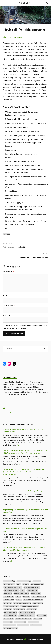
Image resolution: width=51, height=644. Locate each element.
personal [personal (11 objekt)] (38, 603)
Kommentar (8, 272)
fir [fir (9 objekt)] (19, 584)
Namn (6, 296)
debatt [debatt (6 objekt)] (37, 581)
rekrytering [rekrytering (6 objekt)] (19, 609)
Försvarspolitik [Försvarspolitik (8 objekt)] (11, 590)
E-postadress (9, 306)
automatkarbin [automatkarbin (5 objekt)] (24, 581)
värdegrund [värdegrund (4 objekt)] (23, 625)
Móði (5, 37)
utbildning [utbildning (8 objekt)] (34, 622)
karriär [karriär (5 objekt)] (8, 594)
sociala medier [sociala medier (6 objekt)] (10, 612)
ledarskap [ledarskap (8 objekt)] (9, 597)
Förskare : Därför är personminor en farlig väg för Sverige (23, 491)
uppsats (7, 234)
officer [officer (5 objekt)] (8, 603)
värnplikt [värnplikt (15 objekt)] (36, 625)
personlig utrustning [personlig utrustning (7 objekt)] (30, 606)
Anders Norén (39, 639)
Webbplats (7, 315)
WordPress (19, 639)
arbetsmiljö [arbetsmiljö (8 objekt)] (9, 581)
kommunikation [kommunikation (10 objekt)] (22, 594)
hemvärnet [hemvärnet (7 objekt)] (32, 590)
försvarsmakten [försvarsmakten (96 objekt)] (32, 587)
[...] (18, 445)
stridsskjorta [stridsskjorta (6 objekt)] (10, 616)
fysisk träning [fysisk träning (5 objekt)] (38, 584)
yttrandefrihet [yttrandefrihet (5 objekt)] (11, 628)
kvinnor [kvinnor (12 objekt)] (36, 594)
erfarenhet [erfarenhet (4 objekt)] (9, 584)
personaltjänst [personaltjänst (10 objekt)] (11, 606)
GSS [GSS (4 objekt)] (23, 590)
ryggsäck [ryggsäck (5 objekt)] (32, 609)
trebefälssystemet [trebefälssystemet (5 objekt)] (24, 619)
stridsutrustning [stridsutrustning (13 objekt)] (27, 616)
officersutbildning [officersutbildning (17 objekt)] (22, 603)
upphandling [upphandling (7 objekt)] (20, 622)
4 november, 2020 (16, 37)
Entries (7, 412)
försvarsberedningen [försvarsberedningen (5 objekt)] (13, 587)
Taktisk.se (26, 3)
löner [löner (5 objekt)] (26, 597)
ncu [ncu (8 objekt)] (19, 600)
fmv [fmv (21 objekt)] (26, 584)
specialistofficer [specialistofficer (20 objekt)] (27, 612)
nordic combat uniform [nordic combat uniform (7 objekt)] (33, 600)
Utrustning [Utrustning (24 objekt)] (10, 625)
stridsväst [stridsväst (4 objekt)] (42, 616)
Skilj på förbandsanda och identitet (34, 257)
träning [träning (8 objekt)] (38, 619)
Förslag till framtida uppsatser (24, 30)
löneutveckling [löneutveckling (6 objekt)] (39, 597)
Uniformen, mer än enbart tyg (15, 247)
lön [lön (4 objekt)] (18, 597)
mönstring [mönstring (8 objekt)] (9, 600)
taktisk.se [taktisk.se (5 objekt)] (9, 619)
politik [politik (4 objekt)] (8, 609)
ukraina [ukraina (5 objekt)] (8, 622)
